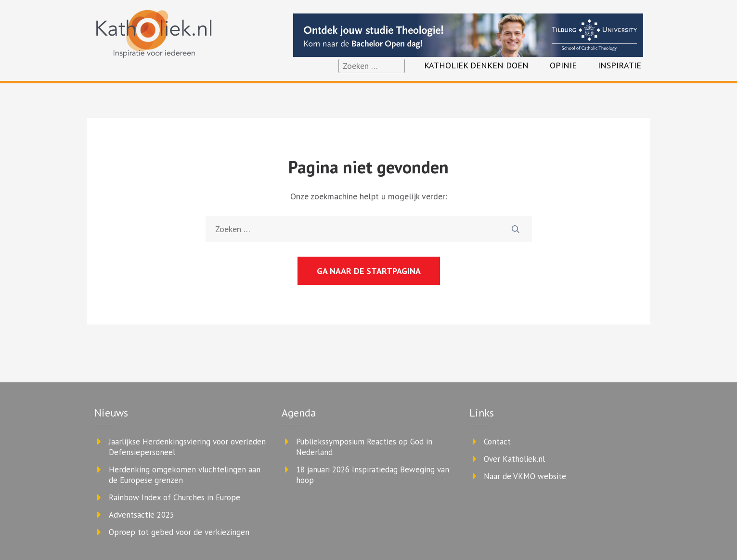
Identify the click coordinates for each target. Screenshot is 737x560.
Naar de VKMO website (525, 476)
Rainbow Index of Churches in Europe (175, 497)
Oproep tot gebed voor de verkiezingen (179, 532)
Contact (497, 442)
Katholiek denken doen (476, 65)
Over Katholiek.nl (514, 459)
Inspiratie (620, 65)
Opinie (563, 65)
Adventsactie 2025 (142, 515)
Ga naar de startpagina (369, 271)
